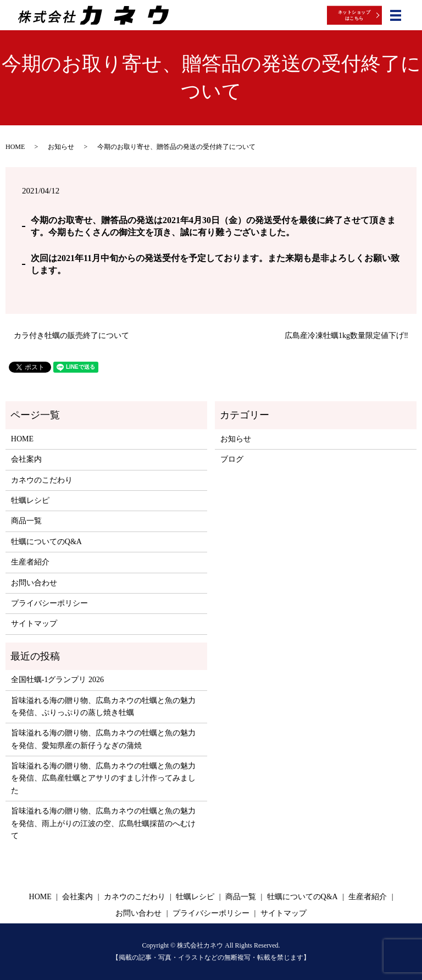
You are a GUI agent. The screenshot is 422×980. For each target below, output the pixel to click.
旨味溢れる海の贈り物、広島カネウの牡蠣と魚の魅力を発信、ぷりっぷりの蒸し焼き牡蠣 (103, 707)
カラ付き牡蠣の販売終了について (71, 336)
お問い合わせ (34, 583)
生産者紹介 (30, 562)
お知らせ (61, 147)
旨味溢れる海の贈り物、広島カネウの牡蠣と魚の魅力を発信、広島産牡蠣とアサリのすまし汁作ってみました (103, 778)
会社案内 (26, 459)
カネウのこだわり (42, 480)
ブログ (232, 459)
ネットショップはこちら (354, 15)
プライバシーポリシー (49, 603)
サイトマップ (34, 624)
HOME (15, 147)
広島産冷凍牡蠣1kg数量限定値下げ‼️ (346, 336)
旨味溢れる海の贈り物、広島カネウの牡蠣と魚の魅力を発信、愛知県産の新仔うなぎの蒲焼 (103, 739)
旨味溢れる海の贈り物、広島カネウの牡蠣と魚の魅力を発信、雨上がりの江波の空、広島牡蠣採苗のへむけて (103, 823)
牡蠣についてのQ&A (46, 542)
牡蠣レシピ (30, 500)
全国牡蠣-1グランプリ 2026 (57, 680)
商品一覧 (26, 521)
